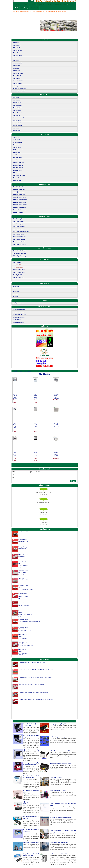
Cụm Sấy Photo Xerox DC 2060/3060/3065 (23, 636)
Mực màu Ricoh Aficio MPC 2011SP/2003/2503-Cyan (33, 693)
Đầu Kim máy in (17, 173)
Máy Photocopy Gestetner (20, 237)
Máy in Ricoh (17, 115)
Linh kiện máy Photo (44, 184)
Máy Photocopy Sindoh (19, 242)
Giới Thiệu (25, 4)
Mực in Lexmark (18, 55)
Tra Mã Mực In (17, 320)
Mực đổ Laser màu (18, 160)
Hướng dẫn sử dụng (18, 303)
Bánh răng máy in (18, 180)
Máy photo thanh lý (18, 267)
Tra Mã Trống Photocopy (20, 315)
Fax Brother (16, 291)
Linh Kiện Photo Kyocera (20, 207)
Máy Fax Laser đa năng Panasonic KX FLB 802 (56, 396)
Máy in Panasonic (18, 113)
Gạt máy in (16, 137)
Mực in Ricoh (17, 66)
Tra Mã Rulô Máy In (18, 322)
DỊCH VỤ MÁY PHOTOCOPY (44, 248)
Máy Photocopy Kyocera (19, 239)
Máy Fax (16, 280)
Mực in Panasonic (18, 63)
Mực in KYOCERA (18, 81)
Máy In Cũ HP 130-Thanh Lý (15, 396)
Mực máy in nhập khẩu (19, 91)
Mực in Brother (17, 48)
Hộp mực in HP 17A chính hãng (31, 750)
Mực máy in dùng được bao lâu (31, 842)
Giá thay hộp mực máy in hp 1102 (58, 724)
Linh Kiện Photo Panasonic (20, 200)
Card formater (17, 155)
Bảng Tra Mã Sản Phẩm (44, 307)
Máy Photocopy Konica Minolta (21, 232)
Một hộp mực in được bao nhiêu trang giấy (60, 764)
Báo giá (49, 4)
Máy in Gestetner (18, 126)
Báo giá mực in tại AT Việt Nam (58, 791)
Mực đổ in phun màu (19, 163)
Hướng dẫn (44, 300)
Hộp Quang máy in (18, 168)
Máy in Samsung (17, 105)
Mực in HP (16, 43)
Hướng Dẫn (67, 4)
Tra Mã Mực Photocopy (19, 312)
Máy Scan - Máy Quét (19, 277)
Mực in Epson (17, 53)
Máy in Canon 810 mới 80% (56, 454)
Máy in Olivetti (17, 123)
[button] (43, 25)
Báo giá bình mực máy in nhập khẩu (59, 737)
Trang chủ (17, 4)
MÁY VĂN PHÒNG (45, 260)
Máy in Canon (17, 100)
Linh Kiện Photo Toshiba (20, 202)
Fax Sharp (16, 294)
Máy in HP (16, 97)
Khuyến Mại (58, 4)
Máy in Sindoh (17, 131)
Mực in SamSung (18, 50)
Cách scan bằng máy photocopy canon (59, 842)
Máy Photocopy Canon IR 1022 (15, 454)
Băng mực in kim (18, 86)
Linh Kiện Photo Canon (19, 189)
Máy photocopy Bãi (18, 219)
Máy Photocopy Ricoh (19, 221)
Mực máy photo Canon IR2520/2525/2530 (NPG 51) (33, 663)
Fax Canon (16, 286)
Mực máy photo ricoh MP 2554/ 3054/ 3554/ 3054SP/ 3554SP (35, 678)
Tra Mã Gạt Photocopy (19, 317)
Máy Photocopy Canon (19, 226)
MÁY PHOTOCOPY (44, 216)
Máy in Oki (16, 128)
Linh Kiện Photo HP (18, 212)
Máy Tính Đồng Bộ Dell (19, 272)
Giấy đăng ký (25, 8)
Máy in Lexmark (17, 121)
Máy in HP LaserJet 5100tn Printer (35, 425)
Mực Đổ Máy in (17, 147)
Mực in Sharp (17, 71)
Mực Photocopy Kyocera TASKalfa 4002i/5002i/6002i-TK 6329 (36, 701)
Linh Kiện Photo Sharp (19, 195)
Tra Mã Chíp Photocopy (19, 310)
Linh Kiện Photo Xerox (19, 192)
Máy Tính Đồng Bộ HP (19, 270)
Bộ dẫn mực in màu (18, 150)
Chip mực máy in (18, 170)
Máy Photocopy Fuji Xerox (20, 224)
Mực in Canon (17, 45)
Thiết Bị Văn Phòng (44, 95)
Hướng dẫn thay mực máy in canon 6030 (60, 751)
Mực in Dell (16, 60)
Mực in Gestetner (18, 83)
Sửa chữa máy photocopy (20, 253)
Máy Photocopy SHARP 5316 (35, 396)
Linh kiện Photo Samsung (20, 210)
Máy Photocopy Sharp (19, 229)
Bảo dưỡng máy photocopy (20, 256)
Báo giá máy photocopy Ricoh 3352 (58, 854)
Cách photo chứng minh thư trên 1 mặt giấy (61, 817)
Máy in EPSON (17, 103)
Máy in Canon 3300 (35, 454)
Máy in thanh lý (18, 265)
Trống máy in (17, 140)
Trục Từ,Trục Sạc (18, 142)
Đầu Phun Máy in (18, 158)
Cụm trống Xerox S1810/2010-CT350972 (23, 556)
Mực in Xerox (17, 58)
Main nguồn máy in (18, 178)
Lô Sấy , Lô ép (17, 152)
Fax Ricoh (16, 297)
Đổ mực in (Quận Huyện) (20, 88)
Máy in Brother (17, 110)
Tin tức (33, 4)
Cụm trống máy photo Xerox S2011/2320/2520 (31, 686)
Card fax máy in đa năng (19, 175)
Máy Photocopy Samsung (20, 244)
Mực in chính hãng (45, 40)
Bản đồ (16, 8)
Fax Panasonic (17, 289)
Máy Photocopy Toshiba (19, 234)
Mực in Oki (16, 68)
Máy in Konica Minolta (19, 118)
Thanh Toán (41, 4)
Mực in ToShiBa (17, 76)
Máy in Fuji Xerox (18, 108)
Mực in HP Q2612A (24, 532)
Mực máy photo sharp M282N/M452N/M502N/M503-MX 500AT (36, 671)
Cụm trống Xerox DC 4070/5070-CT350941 (23, 573)
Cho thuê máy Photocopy (19, 251)
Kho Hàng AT (35, 8)
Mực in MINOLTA (18, 73)
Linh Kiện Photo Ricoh (19, 187)
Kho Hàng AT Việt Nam (56, 777)
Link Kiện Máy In (44, 134)
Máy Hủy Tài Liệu (18, 275)
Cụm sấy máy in (17, 145)
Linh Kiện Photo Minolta (20, 197)
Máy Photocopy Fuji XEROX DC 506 (15, 425)
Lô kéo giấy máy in (18, 165)
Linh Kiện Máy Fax (44, 284)
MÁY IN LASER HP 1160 (56, 425)
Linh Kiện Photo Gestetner (20, 205)
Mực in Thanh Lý (18, 78)
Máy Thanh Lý (17, 262)
